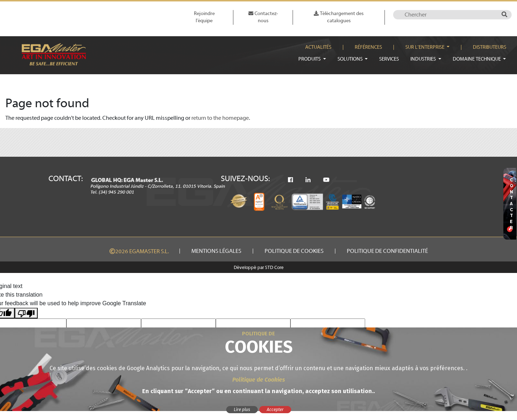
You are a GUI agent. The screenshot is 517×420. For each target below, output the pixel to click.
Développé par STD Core (259, 268)
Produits (310, 59)
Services (389, 59)
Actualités (318, 47)
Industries (424, 59)
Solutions (351, 59)
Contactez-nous (263, 17)
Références (368, 47)
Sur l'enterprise (425, 47)
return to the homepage (220, 118)
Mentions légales (216, 251)
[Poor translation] (26, 313)
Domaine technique (477, 59)
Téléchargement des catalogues (339, 17)
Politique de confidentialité (387, 251)
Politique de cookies (294, 251)
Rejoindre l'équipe (204, 17)
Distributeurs (490, 47)
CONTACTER (512, 204)
